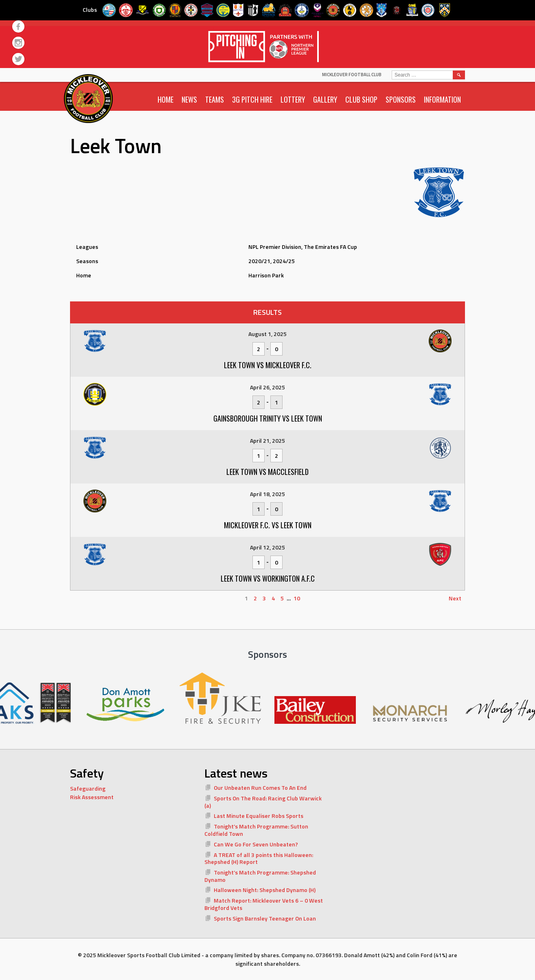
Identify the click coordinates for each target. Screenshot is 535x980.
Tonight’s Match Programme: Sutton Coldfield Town (256, 830)
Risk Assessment (92, 797)
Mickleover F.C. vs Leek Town (268, 525)
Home (166, 99)
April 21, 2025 (267, 441)
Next (455, 598)
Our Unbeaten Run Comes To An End (260, 788)
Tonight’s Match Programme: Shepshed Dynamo (260, 876)
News (189, 99)
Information (442, 99)
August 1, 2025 (267, 334)
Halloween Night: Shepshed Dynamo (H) (265, 890)
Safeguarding (88, 788)
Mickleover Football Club (352, 75)
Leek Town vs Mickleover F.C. (268, 365)
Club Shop (361, 99)
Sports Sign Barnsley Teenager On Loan (265, 918)
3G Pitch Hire (252, 99)
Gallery (325, 99)
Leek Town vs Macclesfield (267, 472)
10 (297, 598)
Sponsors (401, 99)
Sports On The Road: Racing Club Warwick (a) (263, 802)
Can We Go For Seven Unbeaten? (256, 844)
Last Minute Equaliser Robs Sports (259, 816)
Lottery (293, 99)
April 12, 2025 (267, 547)
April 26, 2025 (267, 387)
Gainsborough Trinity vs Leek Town (268, 418)
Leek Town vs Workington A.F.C (268, 578)
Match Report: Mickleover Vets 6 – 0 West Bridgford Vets (264, 904)
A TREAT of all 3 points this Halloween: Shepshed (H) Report (259, 858)
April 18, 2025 (267, 494)
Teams (215, 99)
